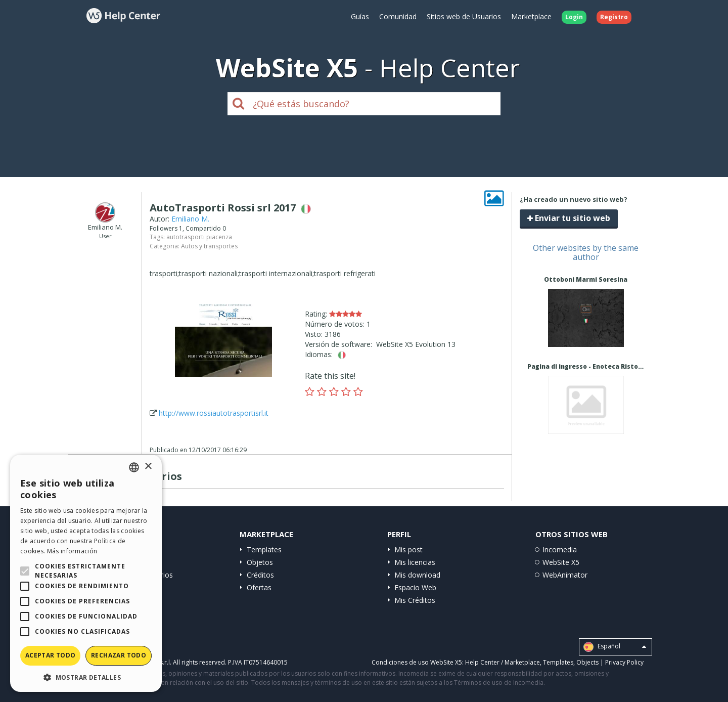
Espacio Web (415, 587)
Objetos (260, 562)
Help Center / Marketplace (503, 662)
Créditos (260, 575)
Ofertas (259, 587)
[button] (86, 677)
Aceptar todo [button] (51, 655)
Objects (587, 662)
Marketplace (531, 16)
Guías (360, 16)
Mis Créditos (415, 600)
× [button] (148, 467)
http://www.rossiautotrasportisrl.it (214, 413)
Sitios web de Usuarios (464, 16)
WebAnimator (565, 575)
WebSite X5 (561, 562)
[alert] (86, 573)
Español (615, 647)
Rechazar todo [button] (119, 655)
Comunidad (398, 16)
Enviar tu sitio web (569, 218)
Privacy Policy (624, 662)
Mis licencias (415, 562)
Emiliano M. (190, 219)
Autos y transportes (209, 246)
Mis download (417, 575)
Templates (264, 550)
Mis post (408, 550)
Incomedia (560, 550)
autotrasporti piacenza (199, 237)
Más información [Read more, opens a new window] (72, 551)
